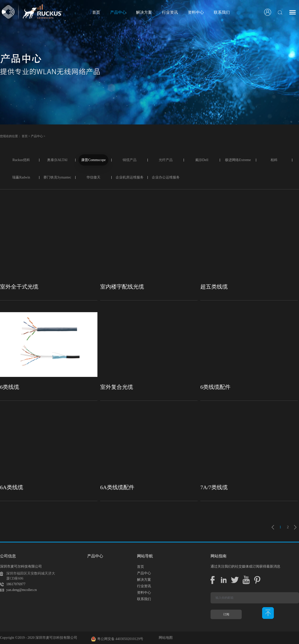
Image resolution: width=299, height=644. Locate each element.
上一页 (273, 527)
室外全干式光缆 (19, 287)
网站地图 (165, 638)
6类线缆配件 (215, 387)
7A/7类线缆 (214, 487)
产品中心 (37, 136)
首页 (96, 12)
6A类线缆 (12, 487)
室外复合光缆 (117, 387)
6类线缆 (10, 387)
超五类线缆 (214, 287)
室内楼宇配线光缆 (122, 287)
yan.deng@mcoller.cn (22, 590)
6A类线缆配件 (117, 487)
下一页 (295, 527)
